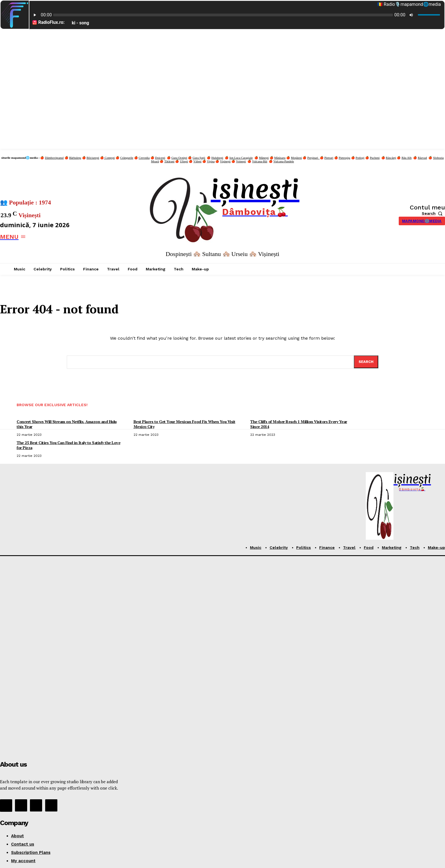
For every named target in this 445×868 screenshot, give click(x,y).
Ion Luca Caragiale (241, 158)
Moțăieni (296, 158)
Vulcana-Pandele (284, 161)
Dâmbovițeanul (54, 158)
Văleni (197, 161)
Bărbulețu (75, 158)
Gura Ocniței (179, 158)
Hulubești (217, 158)
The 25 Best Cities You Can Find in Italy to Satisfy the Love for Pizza (68, 445)
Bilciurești (93, 158)
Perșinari (314, 158)
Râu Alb (406, 158)
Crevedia (144, 158)
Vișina (211, 161)
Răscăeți (391, 158)
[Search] (366, 362)
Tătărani (169, 161)
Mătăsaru (280, 158)
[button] (433, 213)
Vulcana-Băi (260, 161)
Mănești (264, 158)
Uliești (184, 161)
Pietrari (329, 158)
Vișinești (225, 161)
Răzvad (422, 158)
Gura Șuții (199, 158)
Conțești (109, 158)
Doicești (160, 158)
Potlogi (360, 158)
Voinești (241, 161)
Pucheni (375, 158)
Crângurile (127, 158)
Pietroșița (344, 158)
